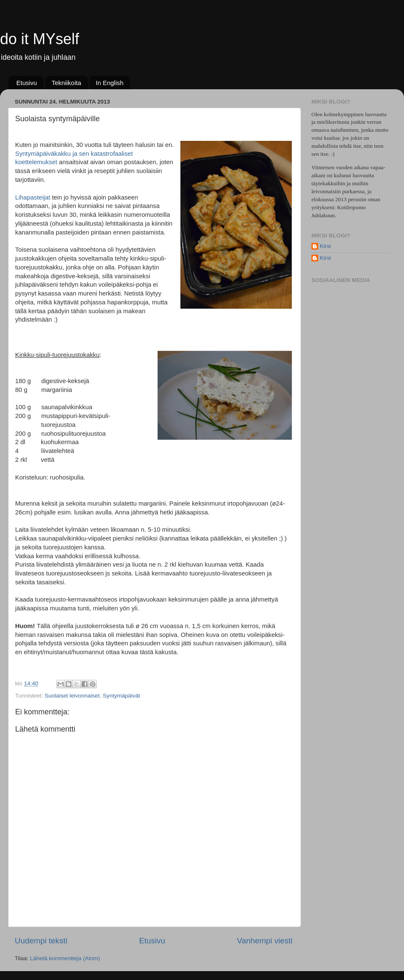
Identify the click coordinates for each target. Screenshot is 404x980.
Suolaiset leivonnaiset (72, 696)
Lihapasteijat (33, 197)
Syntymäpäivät (121, 696)
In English (110, 83)
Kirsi (325, 246)
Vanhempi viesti (265, 941)
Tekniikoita (66, 83)
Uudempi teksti (41, 941)
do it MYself (40, 39)
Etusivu (27, 83)
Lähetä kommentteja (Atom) (65, 958)
